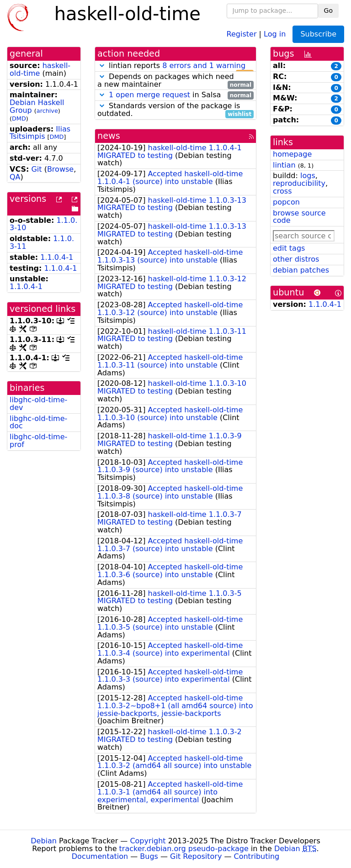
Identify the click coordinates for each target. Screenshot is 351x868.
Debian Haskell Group (37, 106)
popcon (286, 202)
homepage (292, 154)
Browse (60, 169)
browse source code (299, 217)
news (109, 136)
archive (47, 111)
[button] (102, 66)
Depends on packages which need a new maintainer (175, 81)
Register (242, 34)
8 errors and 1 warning (204, 66)
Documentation (100, 856)
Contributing (257, 856)
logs (308, 176)
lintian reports (175, 66)
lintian (284, 165)
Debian (44, 841)
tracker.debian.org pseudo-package (184, 849)
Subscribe (318, 34)
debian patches (301, 270)
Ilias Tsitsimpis (40, 133)
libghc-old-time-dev (38, 404)
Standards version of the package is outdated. (175, 110)
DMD (19, 118)
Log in (275, 34)
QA (15, 177)
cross (282, 191)
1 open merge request (149, 95)
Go (328, 11)
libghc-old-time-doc (38, 422)
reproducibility (299, 183)
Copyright (148, 841)
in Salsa (175, 95)
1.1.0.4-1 (57, 257)
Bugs (149, 856)
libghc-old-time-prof (38, 441)
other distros (296, 259)
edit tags (289, 248)
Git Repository (196, 856)
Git (36, 169)
